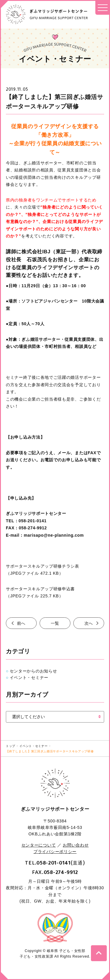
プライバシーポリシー (55, 852)
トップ (11, 746)
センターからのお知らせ (33, 671)
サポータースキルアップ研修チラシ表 (43, 566)
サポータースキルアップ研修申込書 (40, 589)
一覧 (55, 623)
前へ (21, 623)
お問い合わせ (76, 845)
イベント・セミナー (29, 677)
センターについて (39, 845)
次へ (89, 623)
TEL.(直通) (55, 863)
